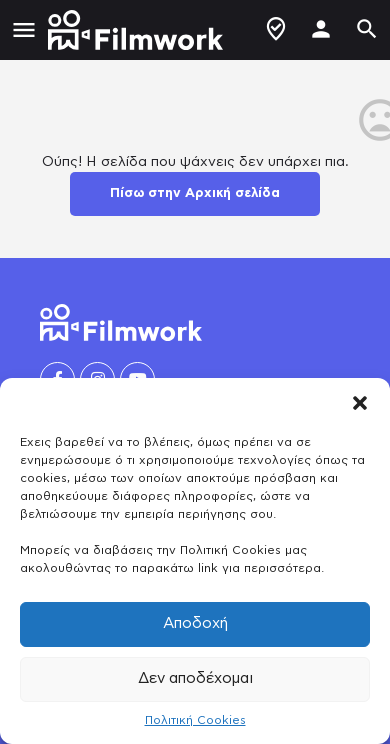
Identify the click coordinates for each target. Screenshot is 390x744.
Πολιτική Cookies (195, 720)
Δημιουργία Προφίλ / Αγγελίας (276, 29)
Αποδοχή (195, 623)
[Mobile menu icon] (24, 30)
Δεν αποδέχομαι (195, 678)
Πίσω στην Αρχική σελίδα (195, 193)
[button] (360, 403)
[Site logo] (138, 30)
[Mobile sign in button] (321, 29)
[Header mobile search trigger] (367, 29)
